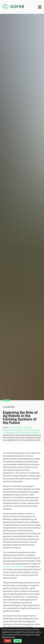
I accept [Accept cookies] (18, 641)
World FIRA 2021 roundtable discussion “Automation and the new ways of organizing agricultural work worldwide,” (21, 430)
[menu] (40, 7)
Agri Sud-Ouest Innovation (14, 567)
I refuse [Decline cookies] (8, 641)
